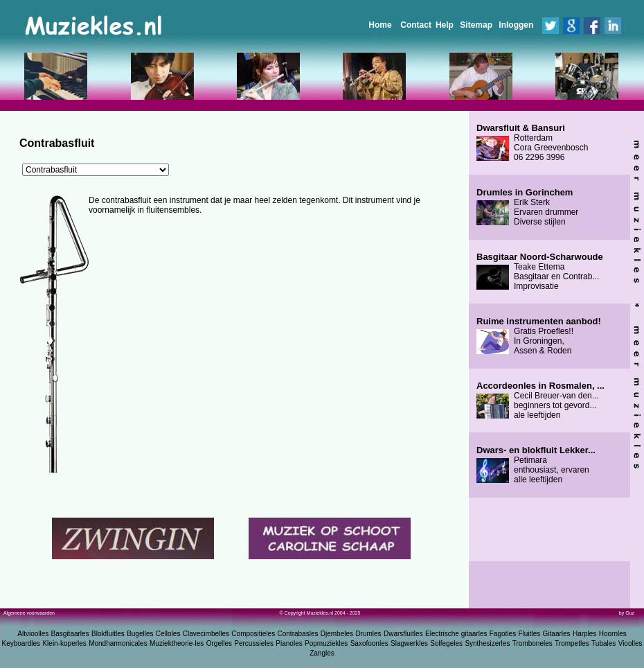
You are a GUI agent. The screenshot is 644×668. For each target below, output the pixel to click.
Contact (416, 25)
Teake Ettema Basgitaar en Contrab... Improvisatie (540, 272)
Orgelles (219, 643)
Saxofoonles (369, 643)
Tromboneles (533, 643)
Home (380, 25)
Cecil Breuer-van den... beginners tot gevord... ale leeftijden (540, 401)
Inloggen (516, 25)
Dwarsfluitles (403, 634)
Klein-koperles (64, 643)
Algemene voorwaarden (29, 613)
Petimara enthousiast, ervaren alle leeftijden (536, 465)
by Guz (627, 613)
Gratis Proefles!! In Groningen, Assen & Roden (539, 336)
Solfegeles (446, 643)
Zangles (322, 653)
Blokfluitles (108, 634)
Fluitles (530, 634)
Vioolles (630, 643)
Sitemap (476, 25)
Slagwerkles (409, 643)
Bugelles (140, 634)
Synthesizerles (487, 643)
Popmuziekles (326, 643)
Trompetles (572, 643)
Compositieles (253, 634)
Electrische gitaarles (456, 634)
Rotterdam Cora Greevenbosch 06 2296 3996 (532, 143)
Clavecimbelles (206, 634)
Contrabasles (298, 634)
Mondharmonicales (118, 643)
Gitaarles (557, 634)
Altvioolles (33, 634)
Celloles (168, 634)
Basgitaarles (70, 634)
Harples (584, 634)
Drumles (368, 634)
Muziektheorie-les (177, 643)
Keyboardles (21, 643)
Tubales (603, 643)
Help (445, 25)
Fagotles (503, 634)
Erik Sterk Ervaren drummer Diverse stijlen (527, 207)
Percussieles (254, 643)
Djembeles (337, 634)
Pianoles (289, 643)
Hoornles (613, 634)
